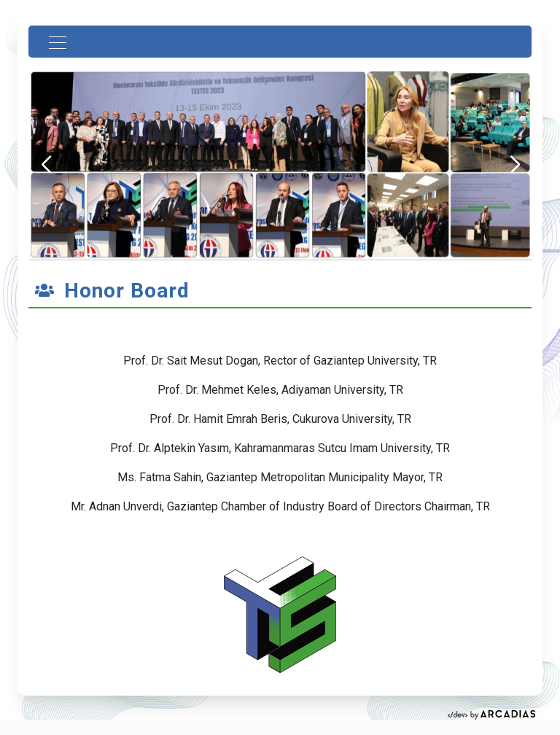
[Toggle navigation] (53, 42)
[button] (514, 165)
